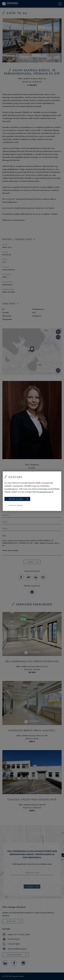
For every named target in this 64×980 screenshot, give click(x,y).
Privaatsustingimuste (44, 492)
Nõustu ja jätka (18, 499)
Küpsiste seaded (16, 505)
